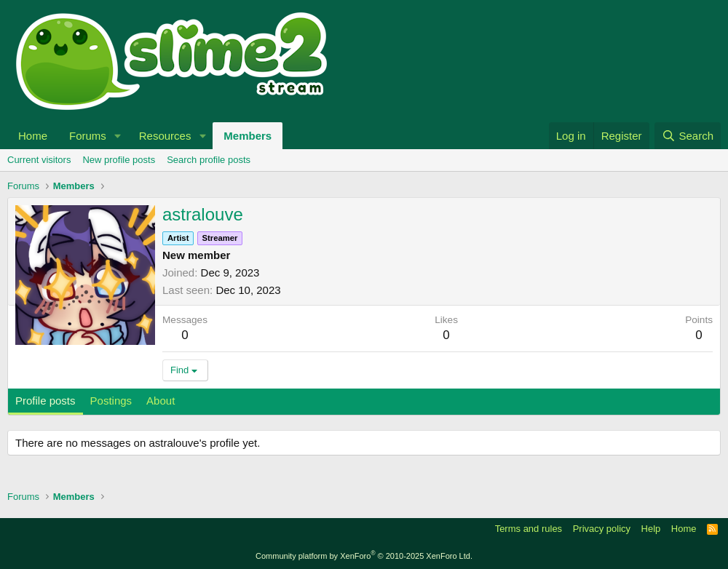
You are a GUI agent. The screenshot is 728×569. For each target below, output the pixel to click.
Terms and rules (529, 529)
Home (33, 136)
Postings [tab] (111, 401)
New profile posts (119, 160)
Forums (88, 136)
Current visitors (39, 160)
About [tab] (161, 401)
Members (248, 136)
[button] (118, 136)
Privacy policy (602, 529)
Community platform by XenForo (364, 556)
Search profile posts (209, 160)
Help (651, 529)
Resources (165, 136)
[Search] (688, 136)
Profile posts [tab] (45, 401)
